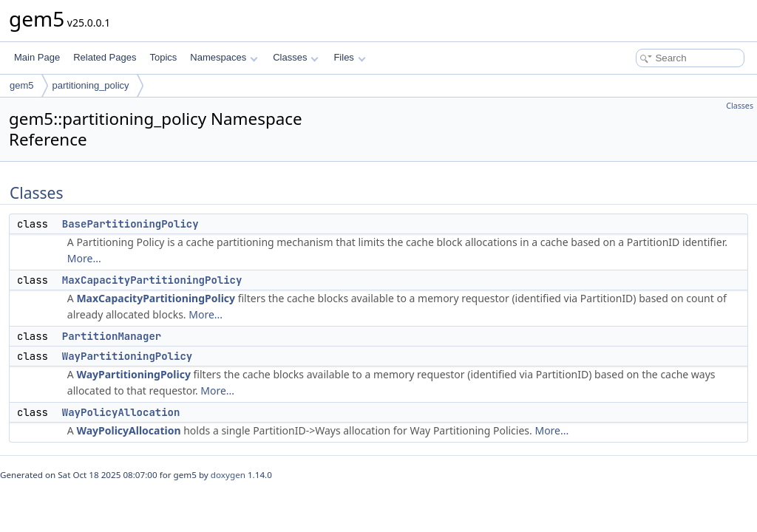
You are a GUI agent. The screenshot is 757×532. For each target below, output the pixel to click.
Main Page (37, 57)
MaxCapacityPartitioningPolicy (152, 280)
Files (349, 57)
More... (84, 258)
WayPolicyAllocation (121, 412)
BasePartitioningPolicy (130, 224)
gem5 (22, 85)
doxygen (228, 475)
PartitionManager (112, 336)
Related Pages (105, 57)
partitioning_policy (91, 85)
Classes (296, 57)
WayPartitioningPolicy (127, 356)
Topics (163, 57)
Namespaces (224, 57)
